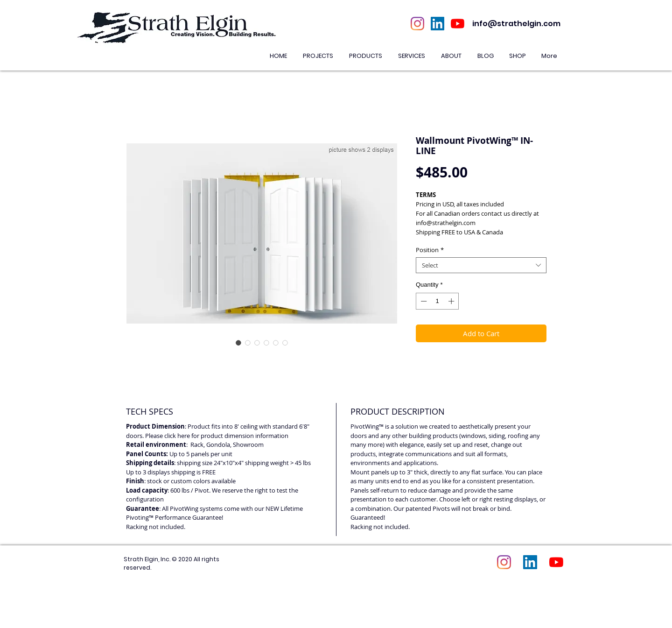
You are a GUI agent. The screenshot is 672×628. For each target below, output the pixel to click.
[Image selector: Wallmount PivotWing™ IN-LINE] (238, 343)
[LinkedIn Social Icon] (437, 24)
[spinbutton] (437, 301)
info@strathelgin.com (516, 24)
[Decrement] (423, 301)
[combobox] (481, 265)
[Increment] (452, 301)
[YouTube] (458, 24)
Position (430, 250)
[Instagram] (417, 24)
